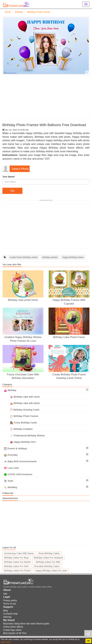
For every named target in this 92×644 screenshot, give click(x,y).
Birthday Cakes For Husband (48, 558)
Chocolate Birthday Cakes (46, 566)
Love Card (11, 468)
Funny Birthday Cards (20, 423)
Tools (8, 481)
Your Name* (9, 177)
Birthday (10, 390)
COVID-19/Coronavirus (18, 474)
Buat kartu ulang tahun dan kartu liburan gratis (26, 624)
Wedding (10, 487)
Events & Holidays (15, 448)
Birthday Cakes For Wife (48, 562)
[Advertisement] (46, 97)
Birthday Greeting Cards (22, 410)
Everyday (11, 455)
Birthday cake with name (22, 397)
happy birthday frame (73, 257)
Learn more (6, 642)
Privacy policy (10, 600)
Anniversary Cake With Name (19, 553)
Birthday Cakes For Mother (18, 562)
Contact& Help (10, 614)
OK (88, 641)
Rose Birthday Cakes (49, 553)
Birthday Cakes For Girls (16, 566)
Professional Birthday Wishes (24, 435)
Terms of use (10, 604)
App (5, 594)
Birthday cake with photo (22, 403)
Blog (5, 610)
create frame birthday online (24, 257)
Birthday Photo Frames (21, 416)
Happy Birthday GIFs (20, 442)
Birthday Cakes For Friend (17, 571)
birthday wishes (50, 257)
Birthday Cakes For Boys (17, 558)
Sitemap (7, 617)
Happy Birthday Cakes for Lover (51, 571)
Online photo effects (13, 627)
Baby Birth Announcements (20, 461)
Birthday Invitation (18, 429)
